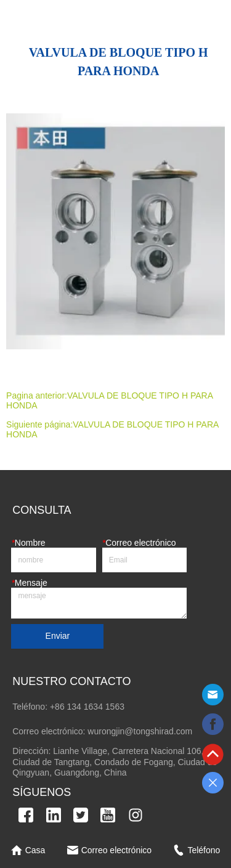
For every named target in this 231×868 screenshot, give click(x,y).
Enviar (58, 636)
